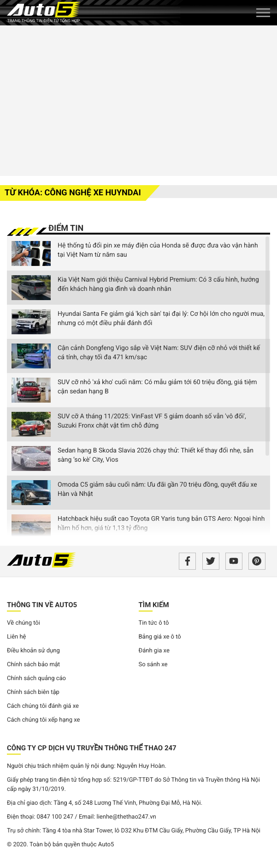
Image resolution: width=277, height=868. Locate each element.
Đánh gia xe (154, 651)
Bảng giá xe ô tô (160, 637)
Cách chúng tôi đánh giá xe (43, 706)
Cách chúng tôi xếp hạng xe (44, 720)
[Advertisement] (138, 99)
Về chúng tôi (24, 623)
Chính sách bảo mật (33, 665)
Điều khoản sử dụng (33, 651)
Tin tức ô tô (154, 623)
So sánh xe (153, 665)
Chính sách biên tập (33, 692)
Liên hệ (17, 637)
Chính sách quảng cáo (36, 678)
